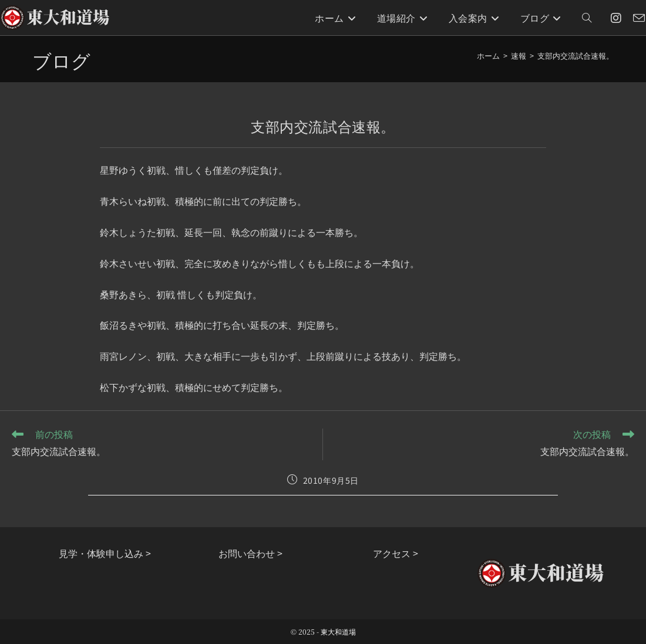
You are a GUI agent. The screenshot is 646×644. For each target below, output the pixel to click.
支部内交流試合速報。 (576, 55)
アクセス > (396, 553)
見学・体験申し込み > (105, 553)
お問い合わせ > (250, 553)
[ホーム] (488, 55)
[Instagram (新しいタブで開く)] (616, 18)
